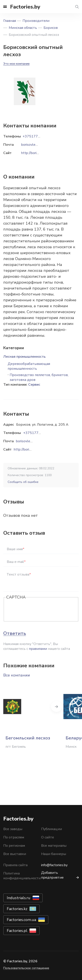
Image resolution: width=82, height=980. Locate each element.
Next (56, 706)
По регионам (14, 846)
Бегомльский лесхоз (28, 738)
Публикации (51, 829)
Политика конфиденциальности (22, 876)
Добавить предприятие (52, 875)
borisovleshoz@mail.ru (33, 441)
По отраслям (14, 837)
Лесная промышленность (24, 357)
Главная (10, 21)
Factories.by (25, 7)
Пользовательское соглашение (26, 968)
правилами (38, 649)
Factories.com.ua (21, 920)
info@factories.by (54, 865)
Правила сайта (15, 865)
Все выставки (15, 854)
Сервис (34, 385)
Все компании (17, 675)
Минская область (23, 28)
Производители (36, 21)
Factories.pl (17, 931)
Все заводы (13, 829)
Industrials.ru (19, 898)
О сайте (48, 837)
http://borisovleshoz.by (31, 449)
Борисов (51, 28)
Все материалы (54, 846)
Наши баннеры (54, 854)
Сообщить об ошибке (23, 482)
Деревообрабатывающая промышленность (29, 366)
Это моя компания (16, 64)
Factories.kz (17, 909)
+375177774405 (37, 433)
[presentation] (40, 610)
